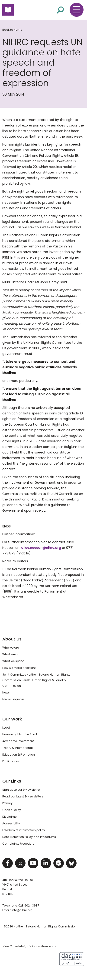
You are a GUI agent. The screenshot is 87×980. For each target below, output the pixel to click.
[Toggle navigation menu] (77, 10)
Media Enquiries (13, 699)
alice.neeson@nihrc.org (41, 548)
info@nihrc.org (22, 910)
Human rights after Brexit (20, 734)
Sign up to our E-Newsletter (21, 790)
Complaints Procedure (18, 844)
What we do (11, 654)
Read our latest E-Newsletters (23, 796)
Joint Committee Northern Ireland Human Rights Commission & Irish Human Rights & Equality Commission (36, 680)
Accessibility (11, 823)
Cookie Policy (12, 810)
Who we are (11, 648)
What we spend (13, 661)
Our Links (12, 781)
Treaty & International (18, 748)
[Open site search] (60, 10)
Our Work (12, 719)
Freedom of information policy (24, 830)
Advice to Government (18, 741)
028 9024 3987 (29, 905)
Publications (11, 761)
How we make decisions (19, 668)
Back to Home (12, 30)
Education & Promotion (19, 755)
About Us (12, 639)
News (6, 692)
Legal (6, 728)
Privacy (7, 803)
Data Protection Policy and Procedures (29, 837)
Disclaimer (10, 817)
